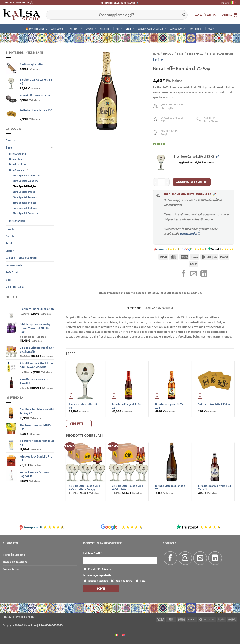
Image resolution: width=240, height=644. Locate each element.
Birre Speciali (17, 170)
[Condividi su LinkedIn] (204, 274)
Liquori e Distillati (98, 581)
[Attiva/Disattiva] (52, 147)
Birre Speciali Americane (26, 175)
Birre (130, 29)
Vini (119, 29)
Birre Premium (17, 164)
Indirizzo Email (92, 553)
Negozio (168, 54)
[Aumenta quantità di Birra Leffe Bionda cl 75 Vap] (167, 182)
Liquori (91, 29)
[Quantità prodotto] (161, 182)
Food (211, 29)
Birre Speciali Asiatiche (26, 181)
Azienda (106, 569)
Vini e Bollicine (124, 581)
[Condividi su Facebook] (184, 274)
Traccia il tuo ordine (15, 562)
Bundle (10, 229)
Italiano (228, 3)
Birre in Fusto (17, 159)
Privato (92, 569)
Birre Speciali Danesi (24, 192)
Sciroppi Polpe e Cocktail (152, 29)
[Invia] (184, 15)
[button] (206, 15)
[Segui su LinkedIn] (215, 558)
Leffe (158, 60)
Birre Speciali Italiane (25, 208)
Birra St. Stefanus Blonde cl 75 (170, 488)
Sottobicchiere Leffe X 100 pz (214, 404)
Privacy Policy (11, 617)
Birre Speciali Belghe (24, 186)
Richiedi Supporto (14, 555)
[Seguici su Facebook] (170, 558)
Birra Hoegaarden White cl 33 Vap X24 (215, 488)
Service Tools (178, 29)
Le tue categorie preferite (97, 575)
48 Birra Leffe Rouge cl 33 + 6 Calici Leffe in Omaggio (85, 488)
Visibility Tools (15, 287)
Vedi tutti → (79, 423)
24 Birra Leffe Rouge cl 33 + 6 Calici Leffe (128, 488)
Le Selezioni (58, 29)
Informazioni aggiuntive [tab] (159, 308)
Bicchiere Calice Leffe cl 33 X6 (84, 406)
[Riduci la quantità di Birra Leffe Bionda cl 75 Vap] (155, 182)
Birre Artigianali (18, 154)
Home (156, 54)
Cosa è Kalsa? (11, 569)
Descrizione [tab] (134, 308)
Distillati (76, 29)
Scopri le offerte (38, 29)
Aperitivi (106, 29)
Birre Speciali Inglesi (24, 203)
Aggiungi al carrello (192, 182)
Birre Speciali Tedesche (26, 213)
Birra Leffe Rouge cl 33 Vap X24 (127, 406)
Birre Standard (17, 221)
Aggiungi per (193, 163)
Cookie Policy (27, 617)
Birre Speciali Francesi (25, 197)
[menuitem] (116, 634)
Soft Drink (197, 29)
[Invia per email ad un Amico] (194, 274)
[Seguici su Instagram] (185, 558)
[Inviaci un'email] (200, 558)
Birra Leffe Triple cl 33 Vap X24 (170, 406)
